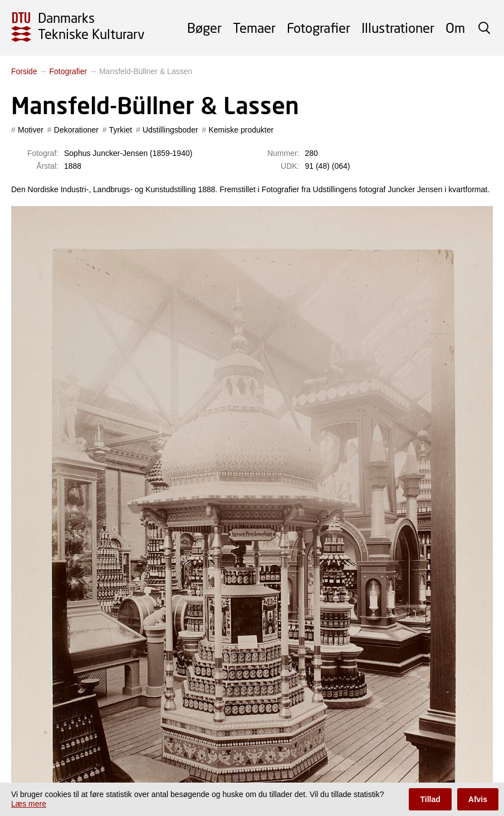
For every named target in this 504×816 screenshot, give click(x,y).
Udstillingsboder (170, 130)
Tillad (430, 799)
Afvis (478, 799)
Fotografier (319, 28)
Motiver (31, 130)
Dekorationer (76, 130)
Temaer (254, 28)
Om (455, 28)
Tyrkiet (121, 130)
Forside (24, 71)
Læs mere (29, 804)
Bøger (204, 28)
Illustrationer (398, 28)
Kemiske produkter (241, 130)
